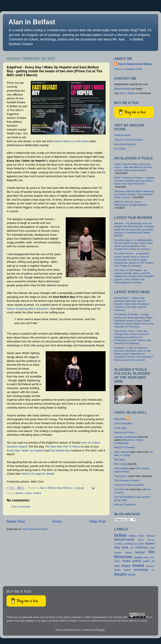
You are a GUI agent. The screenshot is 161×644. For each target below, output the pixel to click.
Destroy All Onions (125, 432)
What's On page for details (38, 474)
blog (117, 547)
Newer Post (16, 521)
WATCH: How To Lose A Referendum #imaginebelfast (130, 203)
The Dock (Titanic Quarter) (129, 485)
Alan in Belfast (32, 22)
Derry (141, 540)
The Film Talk (122, 489)
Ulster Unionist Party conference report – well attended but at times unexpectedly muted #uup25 (133, 167)
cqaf (152, 548)
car (132, 548)
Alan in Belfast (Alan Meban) (135, 64)
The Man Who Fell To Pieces (63, 447)
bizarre (150, 543)
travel (132, 575)
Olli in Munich (122, 452)
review (28, 493)
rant (117, 566)
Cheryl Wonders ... (125, 423)
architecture (130, 544)
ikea (147, 557)
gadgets (138, 557)
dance (129, 552)
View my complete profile (128, 69)
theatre (37, 493)
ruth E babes (121, 468)
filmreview (123, 557)
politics (137, 561)
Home (57, 521)
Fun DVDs (120, 149)
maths (117, 561)
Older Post (97, 521)
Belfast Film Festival (142, 536)
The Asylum (121, 476)
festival (140, 552)
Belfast (19, 493)
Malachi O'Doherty (125, 447)
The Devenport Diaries (127, 480)
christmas (141, 547)
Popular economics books (129, 140)
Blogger (101, 630)
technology (141, 570)
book (125, 547)
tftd (153, 570)
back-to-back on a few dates (71, 141)
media (126, 561)
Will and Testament (125, 505)
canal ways (120, 428)
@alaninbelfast (123, 89)
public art (149, 561)
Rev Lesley (120, 464)
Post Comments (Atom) (35, 529)
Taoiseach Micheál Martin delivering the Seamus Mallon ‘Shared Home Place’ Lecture (134, 194)
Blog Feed (120, 419)
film (151, 552)
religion (126, 566)
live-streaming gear (125, 144)
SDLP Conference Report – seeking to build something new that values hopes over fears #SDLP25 (134, 181)
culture (118, 552)
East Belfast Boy (60, 451)
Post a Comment (21, 507)
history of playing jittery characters (28, 309)
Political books (122, 135)
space (127, 570)
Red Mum (120, 460)
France (151, 540)
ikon (152, 557)
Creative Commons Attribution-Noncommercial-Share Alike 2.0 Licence (108, 621)
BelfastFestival (124, 539)
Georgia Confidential (126, 437)
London (118, 544)
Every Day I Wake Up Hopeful (25, 451)
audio (141, 544)
